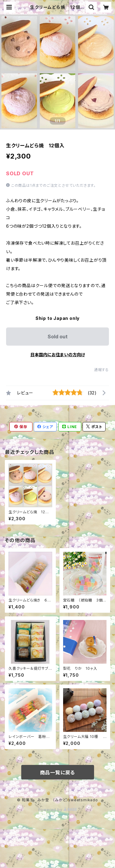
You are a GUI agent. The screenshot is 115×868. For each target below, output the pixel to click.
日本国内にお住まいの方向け (58, 355)
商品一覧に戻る (58, 772)
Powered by (58, 810)
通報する (101, 370)
